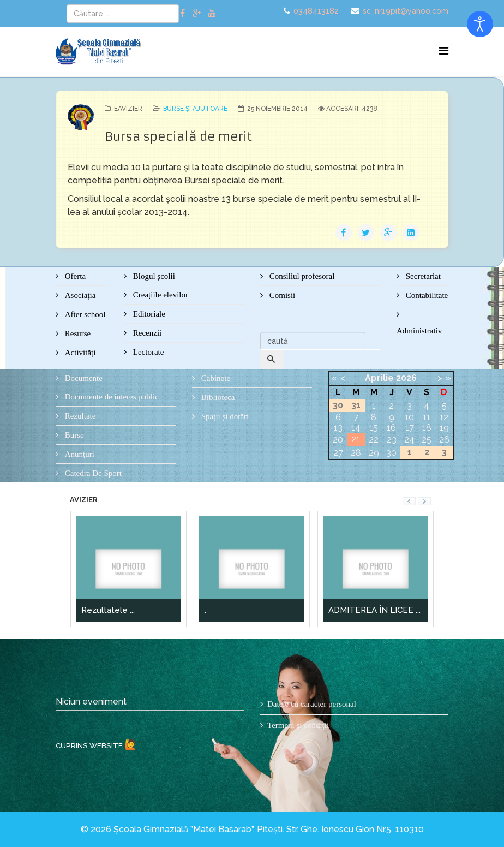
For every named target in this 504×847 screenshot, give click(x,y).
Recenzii (146, 333)
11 (427, 417)
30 (391, 453)
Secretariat (422, 276)
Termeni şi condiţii (298, 725)
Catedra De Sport (92, 473)
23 (392, 440)
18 (427, 428)
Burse (73, 435)
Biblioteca (217, 397)
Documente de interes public (111, 397)
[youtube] (212, 13)
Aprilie (379, 378)
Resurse (77, 333)
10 (409, 417)
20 (338, 440)
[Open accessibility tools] (480, 24)
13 (338, 428)
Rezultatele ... (108, 610)
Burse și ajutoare (195, 109)
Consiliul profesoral (301, 276)
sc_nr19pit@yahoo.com (406, 11)
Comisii (281, 295)
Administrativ (419, 331)
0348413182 (316, 11)
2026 (406, 378)
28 (356, 453)
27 (338, 453)
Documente (83, 378)
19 (444, 428)
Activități (79, 353)
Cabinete (215, 378)
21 (356, 439)
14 (356, 428)
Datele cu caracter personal (312, 704)
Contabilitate (426, 295)
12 (444, 417)
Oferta (74, 276)
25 (427, 440)
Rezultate (79, 416)
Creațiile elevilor (160, 295)
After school (84, 314)
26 (444, 440)
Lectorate (147, 352)
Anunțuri (79, 454)
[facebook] (182, 13)
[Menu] (444, 51)
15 (374, 428)
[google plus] (197, 13)
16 (391, 428)
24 (409, 440)
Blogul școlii (153, 276)
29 (374, 453)
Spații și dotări (224, 416)
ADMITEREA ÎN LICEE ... (374, 610)
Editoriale (148, 314)
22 (374, 440)
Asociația (79, 295)
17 (410, 428)
